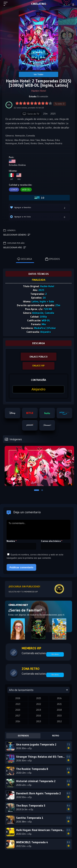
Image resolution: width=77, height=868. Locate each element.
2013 (39, 721)
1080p (14, 190)
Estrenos (23, 736)
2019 (38, 710)
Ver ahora (55, 654)
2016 (38, 716)
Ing (19, 177)
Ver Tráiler (38, 74)
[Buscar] (73, 5)
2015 (59, 716)
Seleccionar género (17, 235)
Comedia (31, 136)
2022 (39, 704)
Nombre (12, 541)
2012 (59, 721)
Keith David (24, 143)
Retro (56, 736)
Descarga (25, 259)
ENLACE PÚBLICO (39, 357)
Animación (20, 136)
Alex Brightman (22, 140)
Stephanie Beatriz (53, 143)
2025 (39, 698)
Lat (11, 177)
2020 (18, 710)
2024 (59, 698)
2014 (18, 721)
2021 (59, 704)
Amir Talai (35, 140)
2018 (59, 710)
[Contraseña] (38, 389)
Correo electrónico (52, 541)
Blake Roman (47, 140)
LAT (39, 4)
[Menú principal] (7, 5)
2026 (18, 698)
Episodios (52, 259)
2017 (18, 716)
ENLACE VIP (38, 366)
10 (39, 198)
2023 (18, 704)
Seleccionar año (15, 248)
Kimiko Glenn (37, 143)
